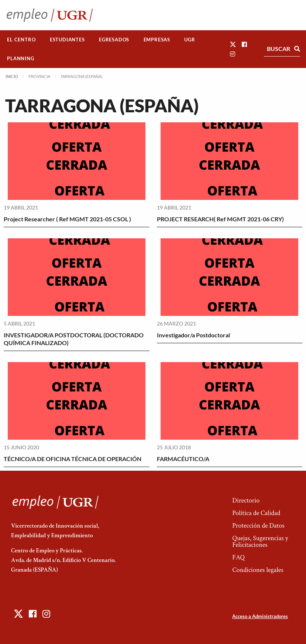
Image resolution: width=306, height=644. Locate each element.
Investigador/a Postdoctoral (193, 335)
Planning (20, 58)
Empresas (157, 40)
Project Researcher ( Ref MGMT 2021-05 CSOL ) (67, 219)
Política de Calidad (256, 513)
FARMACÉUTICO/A (183, 459)
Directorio (246, 500)
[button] (233, 44)
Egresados (114, 40)
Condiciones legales (258, 570)
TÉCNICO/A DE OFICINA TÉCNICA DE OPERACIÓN (73, 459)
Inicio (12, 76)
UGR (190, 40)
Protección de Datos (258, 526)
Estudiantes (67, 40)
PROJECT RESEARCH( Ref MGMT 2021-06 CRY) (220, 219)
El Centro (21, 40)
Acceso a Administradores (260, 616)
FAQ (238, 557)
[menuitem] (21, 40)
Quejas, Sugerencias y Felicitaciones (260, 541)
